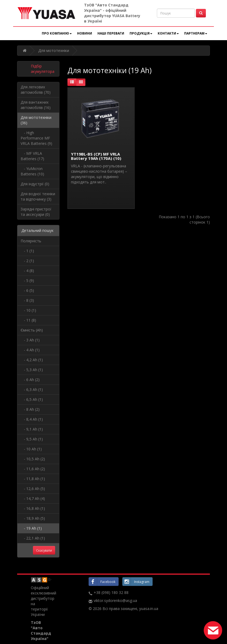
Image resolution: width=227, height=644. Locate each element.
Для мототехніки (54, 50)
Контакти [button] (168, 33)
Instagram (136, 582)
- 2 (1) (27, 261)
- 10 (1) (28, 310)
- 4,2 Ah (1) (32, 360)
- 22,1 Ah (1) (33, 538)
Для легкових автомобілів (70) (36, 90)
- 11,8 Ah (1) (33, 479)
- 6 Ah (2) (30, 380)
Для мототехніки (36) (36, 120)
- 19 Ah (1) (31, 528)
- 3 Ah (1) (30, 340)
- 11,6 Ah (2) (33, 469)
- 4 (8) (27, 271)
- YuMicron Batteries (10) (32, 171)
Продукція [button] (141, 33)
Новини (85, 33)
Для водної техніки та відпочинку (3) (38, 196)
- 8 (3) (27, 300)
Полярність (31, 241)
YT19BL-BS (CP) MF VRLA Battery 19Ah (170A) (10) (96, 156)
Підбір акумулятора (43, 69)
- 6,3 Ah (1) (32, 389)
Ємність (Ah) (32, 330)
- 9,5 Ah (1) (32, 439)
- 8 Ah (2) (30, 409)
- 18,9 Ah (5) (33, 518)
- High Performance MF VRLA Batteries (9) (36, 138)
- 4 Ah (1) (30, 350)
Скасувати (44, 550)
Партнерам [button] (196, 33)
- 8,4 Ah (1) (32, 419)
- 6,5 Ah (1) (32, 399)
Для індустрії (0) (35, 184)
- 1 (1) (27, 251)
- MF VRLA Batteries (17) (32, 156)
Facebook (102, 582)
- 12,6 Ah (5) (33, 489)
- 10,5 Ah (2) (33, 459)
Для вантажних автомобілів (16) (36, 105)
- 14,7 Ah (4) (33, 498)
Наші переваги (111, 33)
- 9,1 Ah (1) (32, 429)
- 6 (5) (27, 290)
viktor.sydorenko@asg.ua (115, 600)
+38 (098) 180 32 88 (111, 592)
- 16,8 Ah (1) (33, 508)
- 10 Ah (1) (31, 449)
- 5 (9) (27, 280)
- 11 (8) (28, 320)
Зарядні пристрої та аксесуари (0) (36, 212)
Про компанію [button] (57, 33)
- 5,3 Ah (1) (32, 370)
